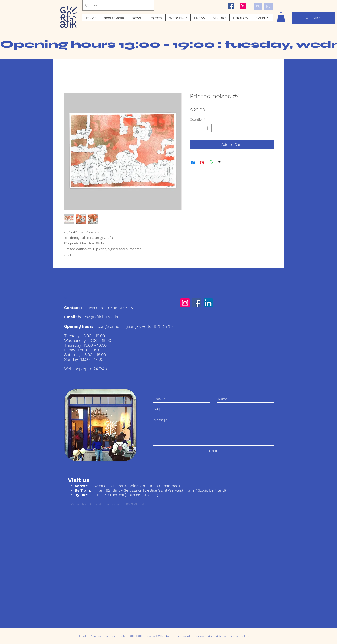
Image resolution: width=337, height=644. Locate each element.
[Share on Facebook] (193, 163)
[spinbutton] (201, 128)
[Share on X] (220, 163)
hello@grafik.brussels (98, 317)
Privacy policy (239, 636)
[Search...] (118, 5)
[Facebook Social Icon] (231, 6)
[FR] (258, 6)
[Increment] (208, 128)
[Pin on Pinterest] (202, 163)
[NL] (268, 6)
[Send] (213, 451)
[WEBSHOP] (314, 18)
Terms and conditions (210, 636)
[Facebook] (197, 303)
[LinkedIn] (208, 303)
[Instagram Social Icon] (243, 6)
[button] (281, 17)
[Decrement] (193, 128)
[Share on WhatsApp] (211, 163)
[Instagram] (185, 303)
